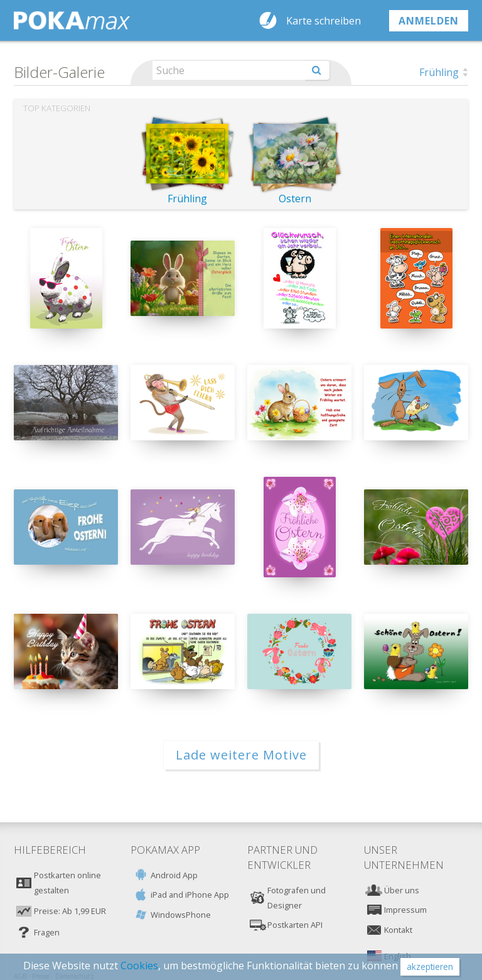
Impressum (405, 910)
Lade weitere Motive (241, 755)
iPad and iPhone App (190, 895)
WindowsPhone (181, 915)
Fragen (47, 932)
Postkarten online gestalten (67, 883)
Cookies (139, 966)
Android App (174, 875)
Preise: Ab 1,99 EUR (70, 911)
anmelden (429, 21)
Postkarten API (295, 925)
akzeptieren (430, 966)
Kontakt (398, 930)
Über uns (402, 890)
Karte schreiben (324, 21)
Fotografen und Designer (297, 898)
